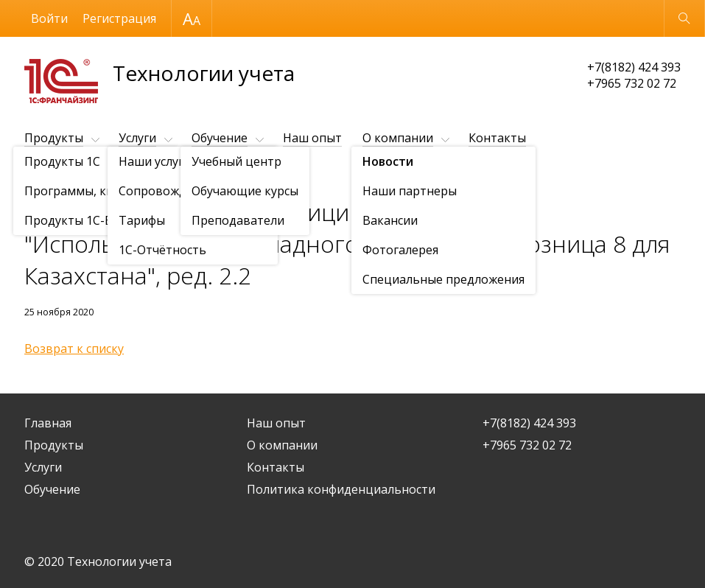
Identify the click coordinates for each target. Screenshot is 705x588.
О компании (398, 138)
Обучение (220, 138)
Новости (109, 174)
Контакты (497, 138)
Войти (49, 18)
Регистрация (119, 18)
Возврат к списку (74, 349)
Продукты (54, 138)
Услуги (137, 138)
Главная (48, 423)
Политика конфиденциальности (341, 489)
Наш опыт (312, 138)
